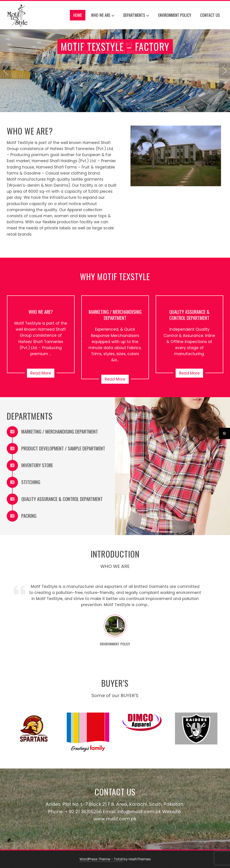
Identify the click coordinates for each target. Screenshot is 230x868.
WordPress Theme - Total (101, 859)
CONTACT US (210, 15)
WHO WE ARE (103, 16)
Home (78, 15)
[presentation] (6, 71)
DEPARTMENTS (136, 16)
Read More (41, 373)
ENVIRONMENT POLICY (175, 15)
